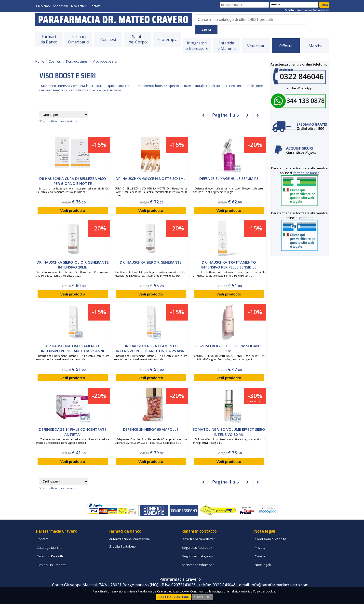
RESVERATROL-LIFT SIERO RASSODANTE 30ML (229, 348)
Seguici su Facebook (197, 548)
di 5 (225, 115)
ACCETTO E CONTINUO (174, 597)
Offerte (286, 46)
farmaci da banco (306, 173)
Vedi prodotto (73, 210)
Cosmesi (108, 40)
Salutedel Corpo (138, 39)
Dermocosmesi (77, 61)
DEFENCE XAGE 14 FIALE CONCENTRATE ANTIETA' (73, 432)
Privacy (260, 548)
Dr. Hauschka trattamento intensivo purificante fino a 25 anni (151, 348)
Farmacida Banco (49, 39)
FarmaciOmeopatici (79, 39)
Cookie (260, 556)
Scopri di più (203, 597)
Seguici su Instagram (197, 556)
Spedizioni (61, 6)
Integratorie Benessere (197, 46)
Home (40, 61)
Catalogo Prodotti (50, 556)
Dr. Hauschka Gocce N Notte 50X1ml (151, 178)
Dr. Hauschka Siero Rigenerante (151, 262)
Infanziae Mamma (227, 46)
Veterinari (256, 46)
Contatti (95, 6)
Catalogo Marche (49, 548)
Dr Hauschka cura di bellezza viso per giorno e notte (73, 181)
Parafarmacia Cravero (57, 531)
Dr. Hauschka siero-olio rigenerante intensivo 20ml (73, 265)
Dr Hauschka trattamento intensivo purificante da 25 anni (73, 348)
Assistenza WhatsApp (198, 565)
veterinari (306, 218)
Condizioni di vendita (270, 539)
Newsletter (79, 6)
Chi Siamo (43, 6)
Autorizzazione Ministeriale (130, 539)
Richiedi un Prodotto (52, 565)
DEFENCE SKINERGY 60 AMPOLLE (151, 429)
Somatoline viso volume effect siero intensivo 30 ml (229, 432)
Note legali (263, 565)
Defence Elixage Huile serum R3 (229, 178)
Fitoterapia (167, 40)
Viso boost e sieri (106, 61)
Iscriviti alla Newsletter (198, 539)
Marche (316, 46)
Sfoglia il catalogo (122, 546)
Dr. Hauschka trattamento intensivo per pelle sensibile (229, 265)
